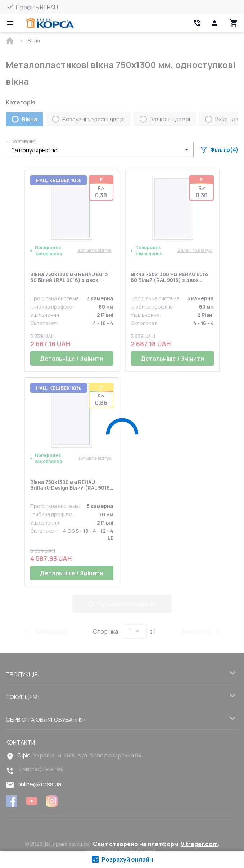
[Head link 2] (197, 23)
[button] (100, 150)
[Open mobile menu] (10, 23)
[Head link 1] (50, 23)
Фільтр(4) (220, 150)
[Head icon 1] (214, 23)
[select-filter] (94, 150)
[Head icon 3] (234, 23)
